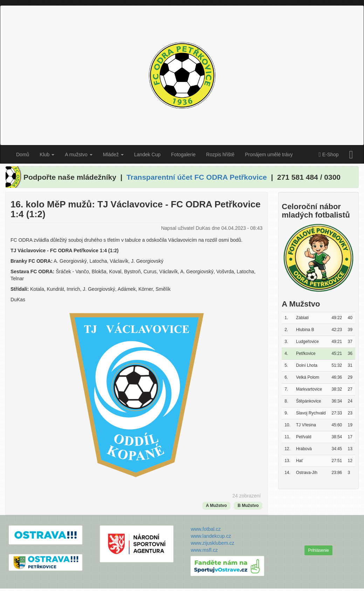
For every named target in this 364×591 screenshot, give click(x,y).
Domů (23, 154)
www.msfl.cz (204, 550)
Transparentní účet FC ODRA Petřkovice (197, 177)
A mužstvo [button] (78, 154)
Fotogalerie (183, 154)
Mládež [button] (113, 154)
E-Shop (328, 155)
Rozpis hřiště (220, 154)
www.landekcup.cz (211, 536)
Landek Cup (147, 154)
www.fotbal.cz (206, 529)
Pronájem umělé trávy (269, 154)
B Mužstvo (248, 506)
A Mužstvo (217, 506)
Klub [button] (47, 154)
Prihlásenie (318, 550)
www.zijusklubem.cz (212, 543)
